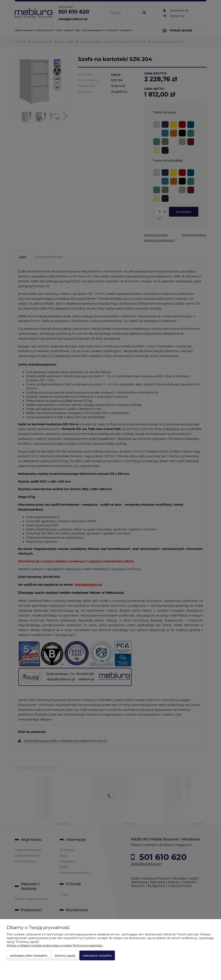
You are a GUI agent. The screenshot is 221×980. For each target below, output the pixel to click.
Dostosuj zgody (65, 955)
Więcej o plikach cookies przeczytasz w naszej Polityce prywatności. (55, 945)
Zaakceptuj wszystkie (97, 955)
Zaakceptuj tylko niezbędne (29, 955)
